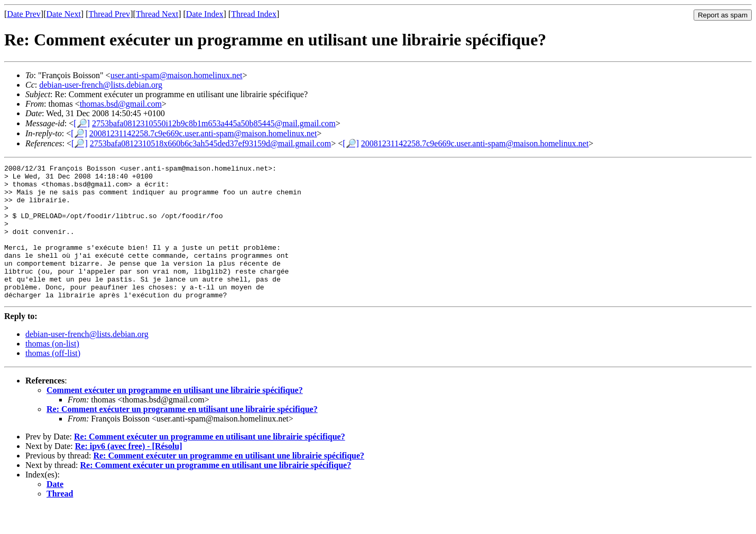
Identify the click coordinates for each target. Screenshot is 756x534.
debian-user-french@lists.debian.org (101, 85)
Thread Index (254, 14)
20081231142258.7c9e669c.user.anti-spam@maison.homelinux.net (203, 133)
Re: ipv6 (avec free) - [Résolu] (129, 473)
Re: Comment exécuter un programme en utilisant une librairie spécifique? (182, 436)
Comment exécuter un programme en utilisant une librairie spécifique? (175, 417)
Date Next (64, 14)
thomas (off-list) (53, 380)
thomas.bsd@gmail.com (121, 104)
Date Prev (24, 14)
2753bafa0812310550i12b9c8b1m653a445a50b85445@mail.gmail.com (214, 123)
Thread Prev (109, 14)
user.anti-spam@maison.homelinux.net (177, 75)
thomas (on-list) (52, 371)
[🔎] (82, 123)
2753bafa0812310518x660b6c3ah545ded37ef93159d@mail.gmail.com (210, 143)
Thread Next (157, 14)
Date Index (205, 14)
